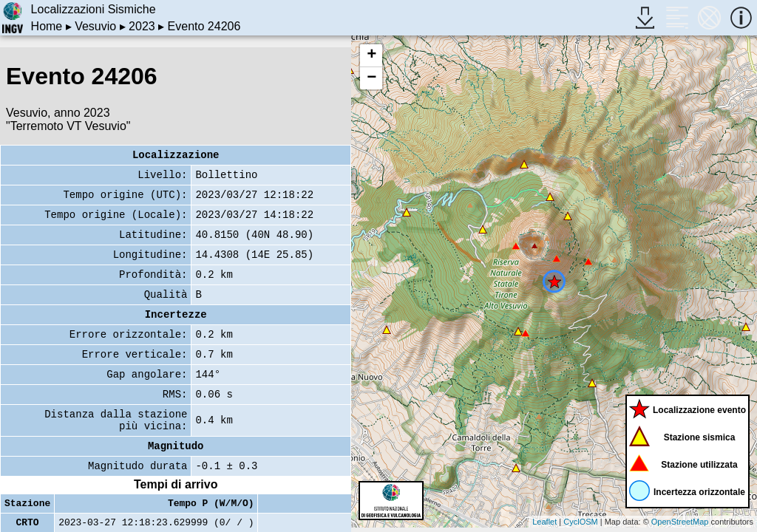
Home (47, 26)
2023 (142, 26)
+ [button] (371, 55)
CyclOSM (580, 522)
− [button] (371, 78)
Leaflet (544, 522)
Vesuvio (95, 26)
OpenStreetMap (680, 522)
